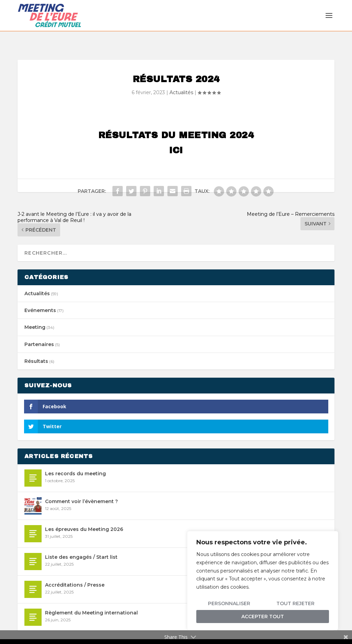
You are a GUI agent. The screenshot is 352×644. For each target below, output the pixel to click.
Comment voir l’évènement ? (81, 487)
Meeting (35, 312)
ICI (176, 135)
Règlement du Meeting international (91, 598)
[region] (263, 581)
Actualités (181, 78)
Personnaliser (229, 603)
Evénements (40, 296)
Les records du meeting (75, 459)
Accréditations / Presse (75, 570)
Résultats (36, 346)
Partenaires (39, 329)
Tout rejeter (295, 603)
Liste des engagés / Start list (81, 542)
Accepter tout (263, 617)
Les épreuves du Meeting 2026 (84, 514)
